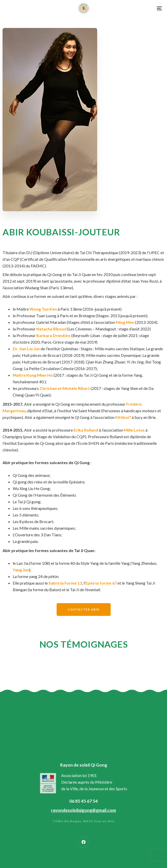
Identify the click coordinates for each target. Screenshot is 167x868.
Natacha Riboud (51, 329)
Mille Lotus (134, 430)
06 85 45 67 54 (83, 801)
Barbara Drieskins (53, 335)
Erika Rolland (86, 430)
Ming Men (125, 322)
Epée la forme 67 (101, 583)
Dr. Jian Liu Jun (26, 349)
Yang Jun (21, 570)
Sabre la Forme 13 (65, 583)
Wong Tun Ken (43, 309)
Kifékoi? (123, 417)
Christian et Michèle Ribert (65, 388)
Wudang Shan (37, 288)
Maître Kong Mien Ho (33, 375)
